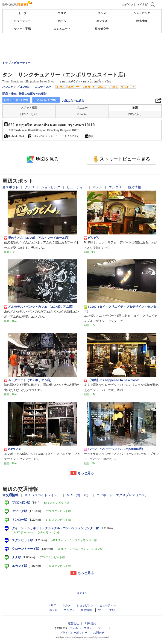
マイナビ (142, 5)
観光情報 (142, 21)
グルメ (102, 13)
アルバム (82, 114)
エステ (88, 628)
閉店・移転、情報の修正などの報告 (24, 94)
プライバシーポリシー (73, 633)
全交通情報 (11, 495)
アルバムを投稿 (46, 100)
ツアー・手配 (22, 29)
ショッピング (142, 13)
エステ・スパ (43, 87)
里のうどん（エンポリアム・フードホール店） (38, 238)
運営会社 (73, 623)
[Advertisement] (82, 47)
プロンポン (23, 87)
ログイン (128, 5)
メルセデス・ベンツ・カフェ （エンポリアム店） (40, 307)
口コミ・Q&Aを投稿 (16, 100)
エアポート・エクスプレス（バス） (122, 495)
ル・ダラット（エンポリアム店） (29, 380)
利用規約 (91, 623)
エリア (62, 13)
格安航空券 (102, 29)
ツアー (102, 628)
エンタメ (102, 21)
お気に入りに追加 (73, 101)
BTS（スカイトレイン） (43, 495)
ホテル (62, 21)
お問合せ (99, 633)
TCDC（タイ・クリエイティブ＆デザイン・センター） (120, 309)
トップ (22, 13)
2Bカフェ (13, 449)
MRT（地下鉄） (79, 495)
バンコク (8, 87)
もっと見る (86, 473)
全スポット (11, 187)
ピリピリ (92, 238)
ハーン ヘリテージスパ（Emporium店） (114, 449)
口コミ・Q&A (29, 114)
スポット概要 (29, 108)
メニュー (82, 108)
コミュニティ (62, 29)
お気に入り (135, 114)
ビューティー (22, 21)
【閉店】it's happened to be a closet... (113, 380)
